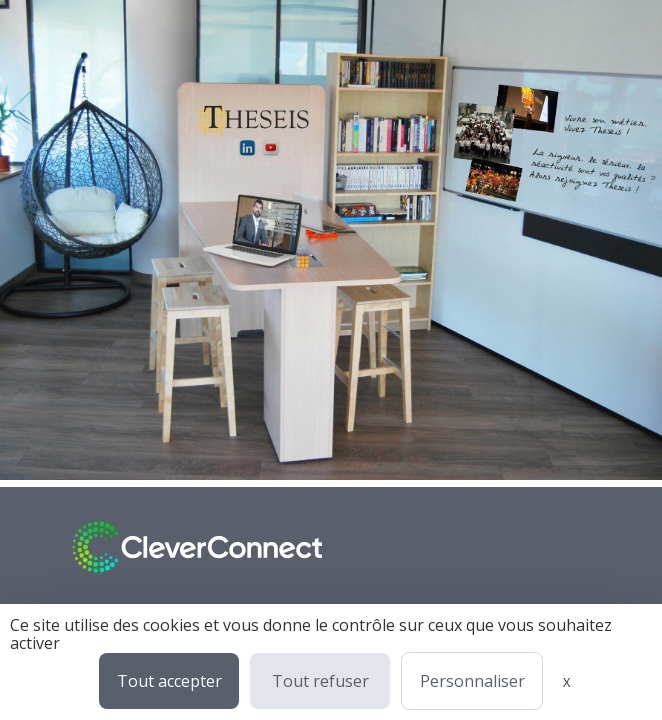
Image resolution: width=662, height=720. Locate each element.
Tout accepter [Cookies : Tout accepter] (169, 681)
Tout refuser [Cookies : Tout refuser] (320, 681)
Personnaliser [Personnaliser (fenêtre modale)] (472, 681)
